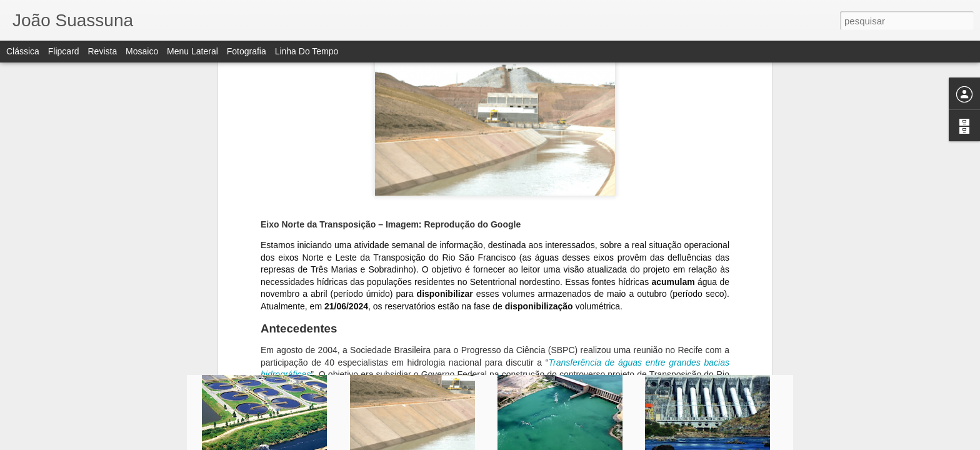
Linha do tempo (307, 51)
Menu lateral (192, 51)
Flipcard (64, 51)
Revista (102, 51)
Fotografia (247, 51)
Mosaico (142, 51)
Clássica (23, 51)
